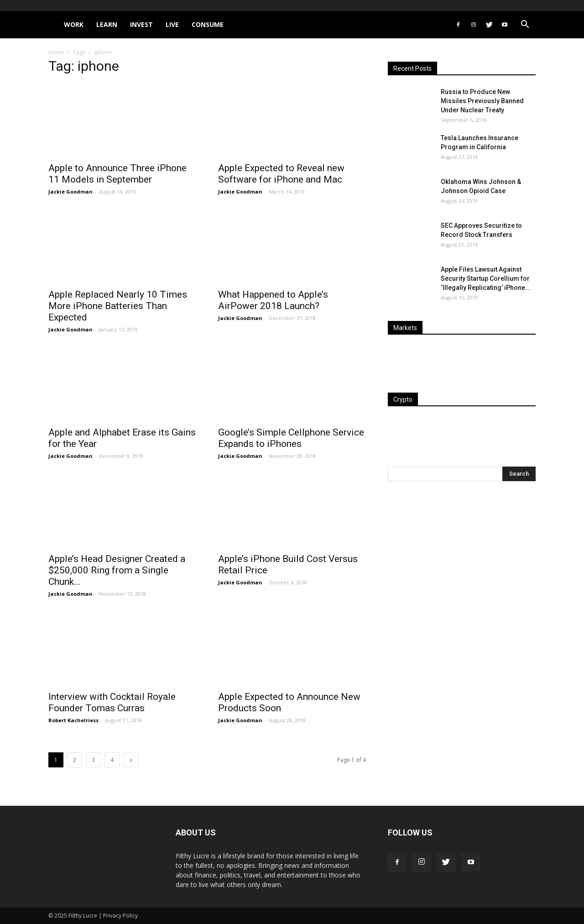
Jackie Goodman (70, 192)
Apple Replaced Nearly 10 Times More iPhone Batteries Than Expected (118, 306)
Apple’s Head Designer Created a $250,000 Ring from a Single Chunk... (117, 570)
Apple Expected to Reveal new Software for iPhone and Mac (281, 174)
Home (56, 52)
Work (74, 24)
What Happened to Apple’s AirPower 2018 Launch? (273, 300)
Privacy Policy (120, 916)
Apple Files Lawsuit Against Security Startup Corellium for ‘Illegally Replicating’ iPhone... (486, 278)
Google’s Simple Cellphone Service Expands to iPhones (291, 438)
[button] (525, 25)
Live (172, 24)
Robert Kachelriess (73, 720)
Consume (208, 24)
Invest (141, 24)
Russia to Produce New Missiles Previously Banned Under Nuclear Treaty (482, 101)
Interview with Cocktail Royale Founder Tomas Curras (112, 702)
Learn (107, 24)
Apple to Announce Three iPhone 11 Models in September (117, 174)
